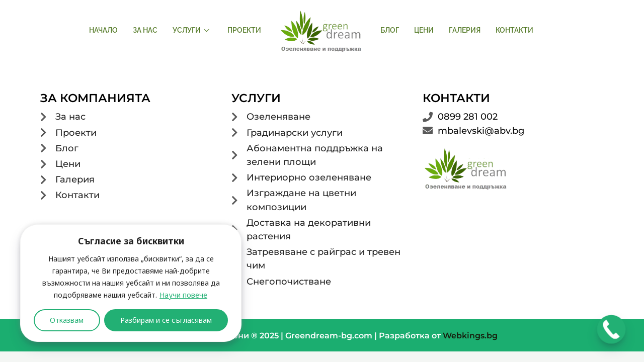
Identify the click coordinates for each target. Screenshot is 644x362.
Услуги (191, 30)
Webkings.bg (470, 336)
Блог (390, 30)
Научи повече (183, 295)
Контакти (514, 30)
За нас (145, 30)
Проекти (244, 30)
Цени (424, 30)
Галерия (465, 30)
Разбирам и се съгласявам (166, 320)
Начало (103, 30)
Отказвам (67, 320)
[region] (131, 283)
